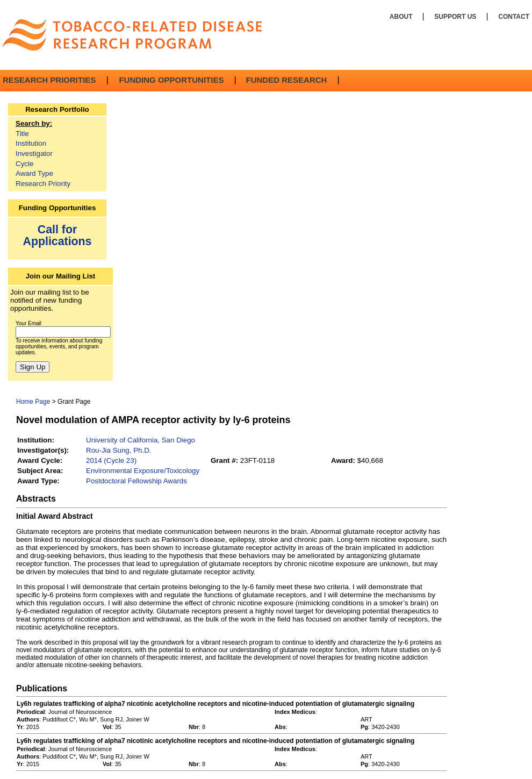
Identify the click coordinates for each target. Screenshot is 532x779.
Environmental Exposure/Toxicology (143, 471)
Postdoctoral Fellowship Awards (136, 481)
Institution (31, 143)
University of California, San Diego (141, 440)
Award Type (34, 173)
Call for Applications (57, 235)
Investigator (34, 153)
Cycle (24, 164)
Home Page (33, 402)
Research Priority (43, 184)
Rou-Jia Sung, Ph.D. (119, 450)
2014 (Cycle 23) (111, 460)
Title (22, 134)
